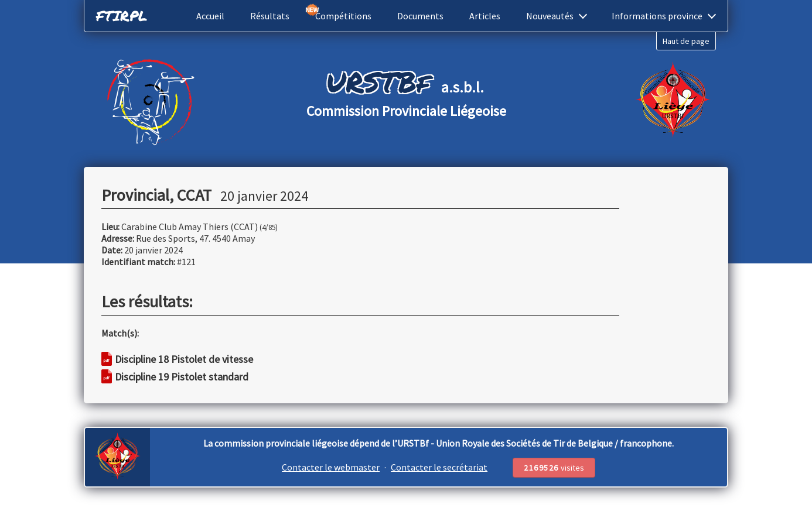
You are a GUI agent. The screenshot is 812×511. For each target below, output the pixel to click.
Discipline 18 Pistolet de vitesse (177, 359)
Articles (485, 16)
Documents (420, 16)
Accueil (210, 16)
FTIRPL (122, 16)
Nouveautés (557, 16)
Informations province (664, 16)
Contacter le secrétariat (439, 467)
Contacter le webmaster (331, 467)
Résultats (270, 16)
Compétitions (343, 16)
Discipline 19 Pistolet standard (175, 377)
